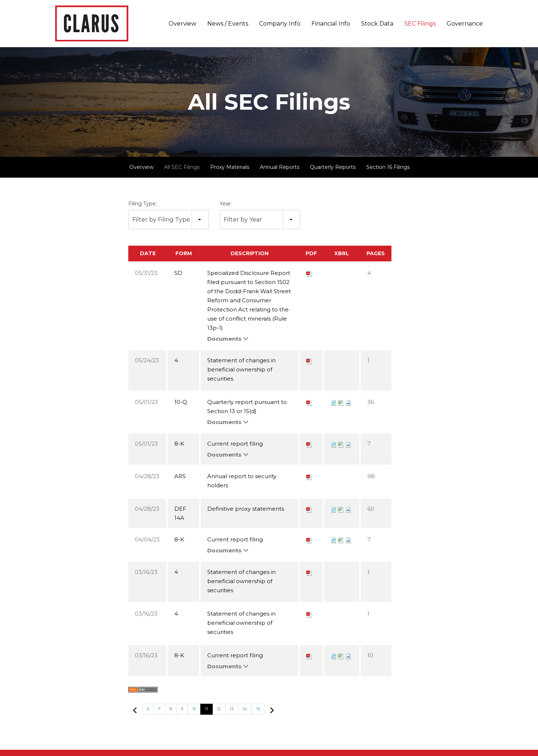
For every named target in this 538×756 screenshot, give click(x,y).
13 (232, 709)
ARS (180, 476)
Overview (182, 24)
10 (194, 709)
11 (207, 709)
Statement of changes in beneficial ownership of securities (241, 369)
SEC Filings (420, 24)
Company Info (280, 24)
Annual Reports (280, 167)
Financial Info (331, 24)
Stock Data (377, 24)
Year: (226, 204)
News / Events (228, 24)
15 (258, 709)
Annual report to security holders (242, 481)
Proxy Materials (230, 167)
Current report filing (235, 444)
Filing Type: (143, 204)
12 (219, 709)
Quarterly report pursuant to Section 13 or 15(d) (247, 407)
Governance (465, 24)
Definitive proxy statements (246, 509)
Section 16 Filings (388, 167)
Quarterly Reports (333, 167)
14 (245, 709)
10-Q (181, 402)
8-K (179, 444)
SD (178, 273)
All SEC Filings (182, 167)
